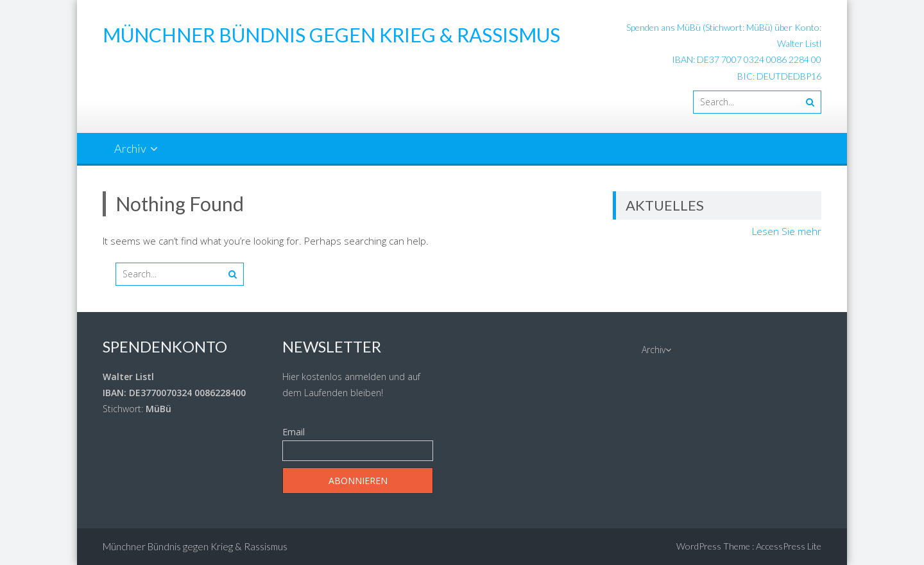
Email (294, 432)
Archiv (130, 148)
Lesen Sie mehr (787, 231)
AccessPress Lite (789, 546)
